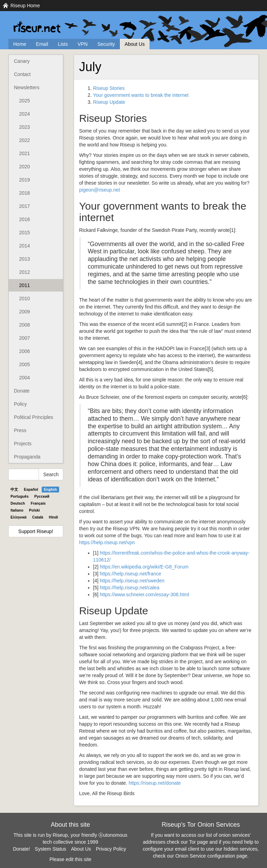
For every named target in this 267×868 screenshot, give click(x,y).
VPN (83, 44)
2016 (25, 219)
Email (42, 44)
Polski (35, 510)
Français (38, 503)
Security (106, 44)
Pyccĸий (42, 496)
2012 (25, 272)
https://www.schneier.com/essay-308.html (144, 595)
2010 (25, 298)
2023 (25, 127)
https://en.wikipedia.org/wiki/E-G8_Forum (144, 567)
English (50, 489)
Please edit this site (70, 859)
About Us (135, 44)
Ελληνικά (18, 517)
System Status (50, 849)
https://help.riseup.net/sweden (132, 581)
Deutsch (18, 503)
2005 (25, 364)
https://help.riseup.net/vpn (107, 542)
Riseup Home (25, 6)
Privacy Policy (111, 849)
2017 (25, 206)
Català (38, 517)
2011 (25, 285)
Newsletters (27, 87)
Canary (22, 61)
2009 (25, 312)
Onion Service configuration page (211, 856)
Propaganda (27, 457)
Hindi (54, 517)
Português (19, 496)
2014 (25, 246)
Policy (20, 404)
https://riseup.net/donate (155, 783)
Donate (22, 391)
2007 (25, 338)
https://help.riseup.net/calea (130, 588)
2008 (25, 325)
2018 (25, 193)
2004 (25, 378)
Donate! (21, 849)
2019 (25, 180)
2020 (25, 167)
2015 (25, 233)
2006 (25, 351)
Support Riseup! (36, 531)
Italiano (17, 510)
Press (20, 430)
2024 (25, 114)
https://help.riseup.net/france (131, 574)
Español (31, 489)
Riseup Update (109, 102)
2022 (25, 140)
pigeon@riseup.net (100, 190)
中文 (14, 489)
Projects (23, 444)
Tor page (199, 842)
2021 (25, 153)
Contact (22, 74)
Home (20, 44)
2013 (25, 259)
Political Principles (34, 417)
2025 (25, 101)
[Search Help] (24, 474)
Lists (63, 44)
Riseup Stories (109, 88)
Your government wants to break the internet (141, 95)
